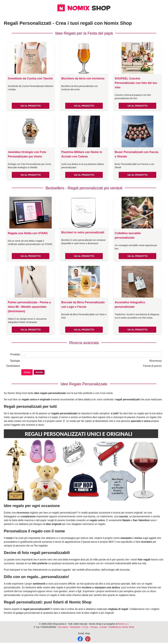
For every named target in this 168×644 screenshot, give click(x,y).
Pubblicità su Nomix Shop (122, 627)
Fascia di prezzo (152, 366)
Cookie (103, 627)
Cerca (27, 372)
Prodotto (15, 354)
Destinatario (13, 366)
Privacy (94, 627)
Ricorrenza (156, 361)
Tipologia (15, 361)
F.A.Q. (86, 627)
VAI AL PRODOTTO (30, 106)
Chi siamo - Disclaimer (69, 627)
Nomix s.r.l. (123, 624)
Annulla (39, 372)
